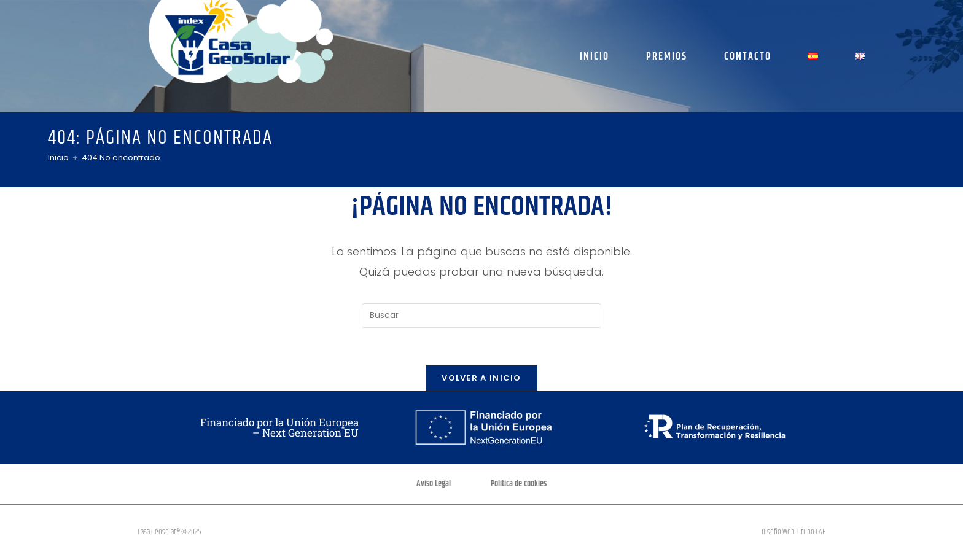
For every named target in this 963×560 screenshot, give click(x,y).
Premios (667, 56)
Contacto (748, 56)
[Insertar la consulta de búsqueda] (481, 316)
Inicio (595, 56)
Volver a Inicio (481, 378)
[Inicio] (58, 157)
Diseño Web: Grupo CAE (793, 532)
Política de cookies (519, 484)
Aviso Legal (434, 484)
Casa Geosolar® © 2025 (169, 532)
